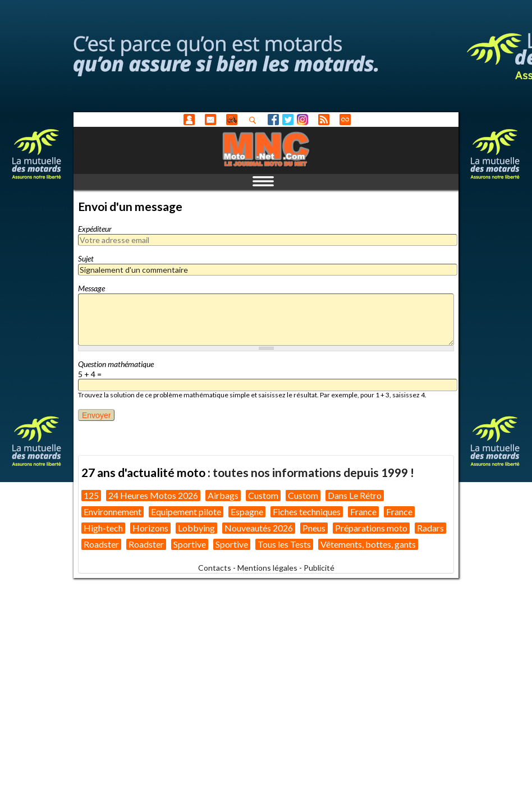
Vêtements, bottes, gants (368, 544)
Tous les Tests (284, 544)
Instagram (302, 120)
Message (91, 288)
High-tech (103, 528)
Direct (345, 120)
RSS (324, 120)
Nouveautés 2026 (259, 528)
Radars (430, 528)
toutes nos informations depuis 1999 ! (313, 472)
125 (91, 495)
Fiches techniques (307, 512)
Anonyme (189, 120)
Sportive (190, 544)
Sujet (86, 258)
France (363, 512)
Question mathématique (116, 364)
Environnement (113, 512)
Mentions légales (267, 568)
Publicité (319, 568)
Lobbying (196, 528)
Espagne (247, 512)
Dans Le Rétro (355, 495)
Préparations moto (371, 528)
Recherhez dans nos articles (255, 120)
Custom (263, 495)
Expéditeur (95, 229)
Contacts (215, 568)
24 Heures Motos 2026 (153, 495)
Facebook (273, 120)
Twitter (288, 120)
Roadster (101, 544)
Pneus (314, 528)
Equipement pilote (186, 512)
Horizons (150, 528)
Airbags (223, 495)
